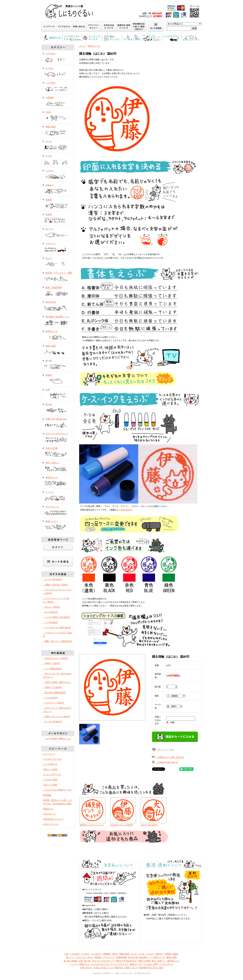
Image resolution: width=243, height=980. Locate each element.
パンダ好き (58, 87)
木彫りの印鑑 (58, 452)
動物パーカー (58, 525)
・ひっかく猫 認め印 (52, 579)
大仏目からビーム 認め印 (122, 825)
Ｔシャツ (58, 496)
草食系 (58, 204)
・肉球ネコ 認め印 (51, 663)
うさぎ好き (58, 58)
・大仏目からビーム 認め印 (55, 658)
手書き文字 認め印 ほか (58, 423)
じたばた (58, 175)
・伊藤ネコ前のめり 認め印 (55, 585)
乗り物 (58, 408)
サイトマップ (49, 754)
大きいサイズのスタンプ (58, 438)
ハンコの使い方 (50, 764)
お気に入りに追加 (163, 750)
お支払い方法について (104, 968)
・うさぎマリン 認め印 (53, 703)
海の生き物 (58, 306)
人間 (58, 394)
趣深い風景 (58, 350)
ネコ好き (58, 72)
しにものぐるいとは (52, 759)
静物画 (58, 379)
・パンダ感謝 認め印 (52, 669)
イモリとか (58, 248)
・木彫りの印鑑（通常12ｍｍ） (57, 682)
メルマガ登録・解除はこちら (58, 739)
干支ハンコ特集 (50, 785)
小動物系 (58, 102)
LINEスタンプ (49, 814)
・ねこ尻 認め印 (50, 612)
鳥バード (58, 233)
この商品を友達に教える (167, 762)
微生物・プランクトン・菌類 (58, 277)
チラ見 (58, 160)
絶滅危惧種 (122, 957)
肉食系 (58, 219)
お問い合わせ (86, 968)
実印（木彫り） (58, 467)
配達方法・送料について (126, 968)
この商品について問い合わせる (170, 757)
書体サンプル (136, 964)
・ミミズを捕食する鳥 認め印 (56, 617)
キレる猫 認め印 (124, 510)
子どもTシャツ (58, 511)
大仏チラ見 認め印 (149, 825)
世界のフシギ (58, 335)
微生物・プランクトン (105, 957)
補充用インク (58, 482)
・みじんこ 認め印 (51, 607)
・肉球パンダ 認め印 (52, 687)
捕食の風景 (58, 131)
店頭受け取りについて (53, 819)
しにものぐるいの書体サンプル (57, 790)
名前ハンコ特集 (50, 769)
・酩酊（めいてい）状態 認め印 (57, 641)
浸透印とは (48, 809)
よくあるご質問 (50, 780)
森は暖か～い (146, 957)
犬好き (58, 116)
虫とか (58, 262)
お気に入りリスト (51, 824)
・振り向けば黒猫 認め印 (54, 692)
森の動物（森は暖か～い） (58, 321)
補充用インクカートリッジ (92, 825)
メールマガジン (166, 964)
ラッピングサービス (52, 774)
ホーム (82, 46)
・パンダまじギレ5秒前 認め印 (57, 628)
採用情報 (47, 795)
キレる (58, 145)
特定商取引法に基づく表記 (151, 968)
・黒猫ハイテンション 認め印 (56, 716)
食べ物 (58, 365)
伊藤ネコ (58, 189)
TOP (66, 954)
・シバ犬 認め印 (50, 622)
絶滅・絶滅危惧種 (58, 292)
